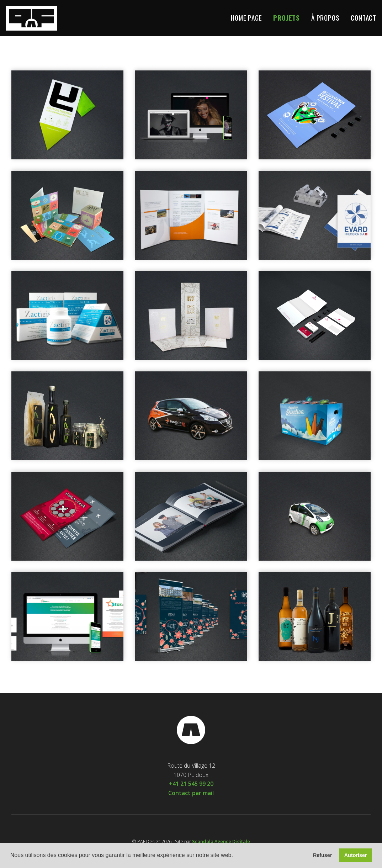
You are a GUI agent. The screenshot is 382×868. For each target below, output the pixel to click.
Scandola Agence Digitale (221, 841)
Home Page (246, 18)
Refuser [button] (323, 855)
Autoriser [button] (356, 855)
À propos (325, 18)
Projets (286, 18)
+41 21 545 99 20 (191, 784)
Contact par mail (191, 793)
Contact (364, 18)
